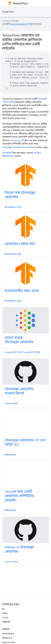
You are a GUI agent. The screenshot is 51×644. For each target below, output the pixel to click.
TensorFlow (16, 141)
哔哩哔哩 (6, 622)
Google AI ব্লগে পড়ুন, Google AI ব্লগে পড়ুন (22, 352)
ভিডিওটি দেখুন (10, 455)
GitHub (5, 613)
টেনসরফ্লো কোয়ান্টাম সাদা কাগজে (18, 147)
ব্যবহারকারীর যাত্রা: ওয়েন (22, 291)
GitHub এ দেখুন (11, 403)
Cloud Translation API (19, 24)
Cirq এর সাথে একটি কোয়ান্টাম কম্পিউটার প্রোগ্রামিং (19, 496)
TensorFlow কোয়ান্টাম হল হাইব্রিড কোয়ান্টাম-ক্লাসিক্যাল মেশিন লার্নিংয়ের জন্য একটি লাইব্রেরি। (22, 42)
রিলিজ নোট (7, 638)
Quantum (8, 12)
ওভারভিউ (7, 153)
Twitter (5, 618)
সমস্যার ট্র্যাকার (8, 634)
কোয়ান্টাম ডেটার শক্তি (20, 244)
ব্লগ (3, 609)
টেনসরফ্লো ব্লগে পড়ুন (13, 207)
